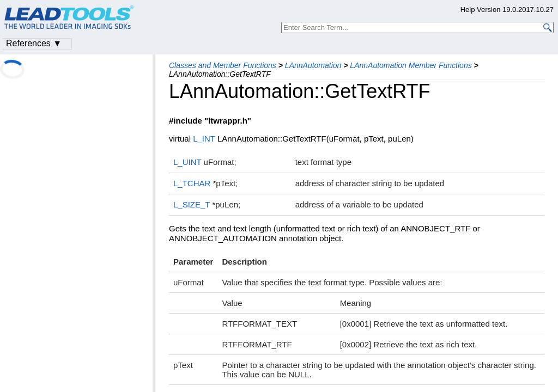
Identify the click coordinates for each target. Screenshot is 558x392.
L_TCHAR (192, 183)
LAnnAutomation (313, 65)
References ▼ (34, 43)
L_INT (204, 139)
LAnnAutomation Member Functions (411, 65)
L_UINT (187, 162)
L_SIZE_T (192, 204)
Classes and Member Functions (223, 65)
